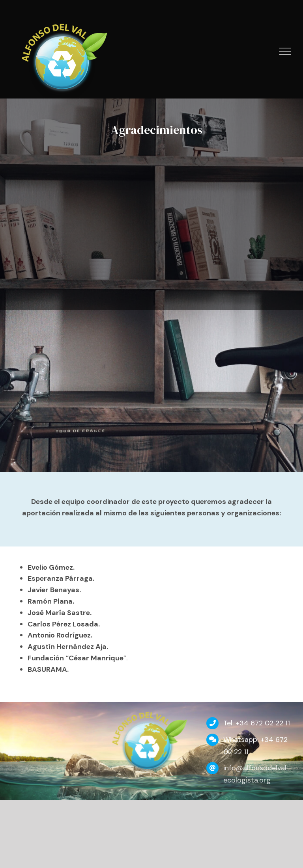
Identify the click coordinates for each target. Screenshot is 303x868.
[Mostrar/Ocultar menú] (285, 51)
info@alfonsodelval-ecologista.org (257, 774)
